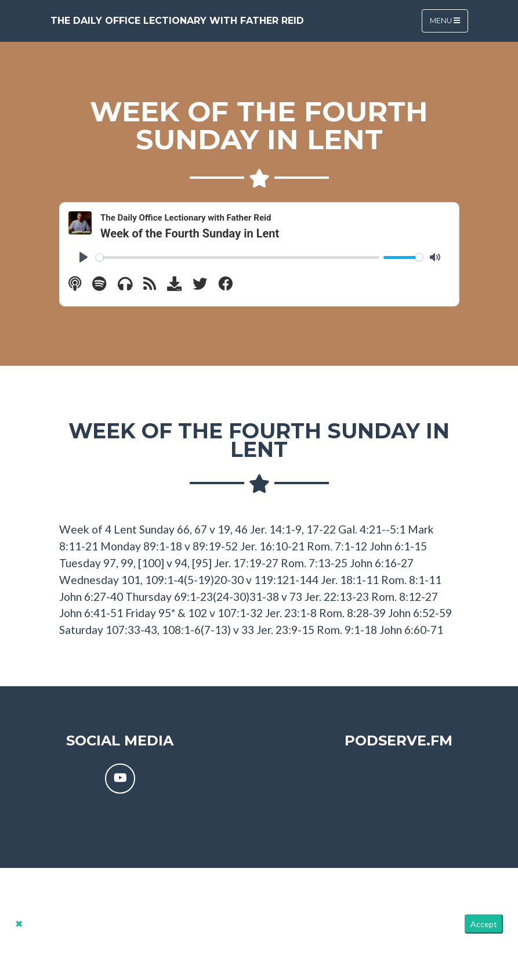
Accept (484, 924)
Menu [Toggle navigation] (445, 21)
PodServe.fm (399, 741)
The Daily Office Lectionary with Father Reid (177, 21)
